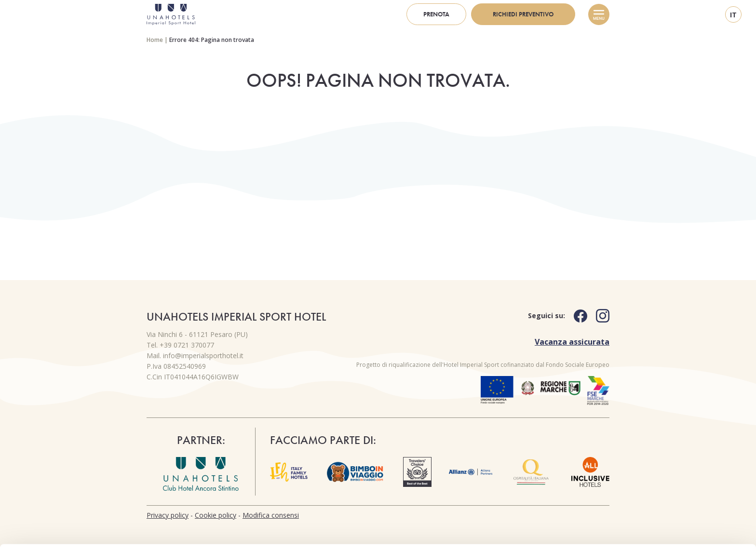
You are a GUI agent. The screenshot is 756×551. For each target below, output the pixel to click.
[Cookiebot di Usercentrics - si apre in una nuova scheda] (62, 532)
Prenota (436, 14)
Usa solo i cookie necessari (675, 501)
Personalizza (676, 469)
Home (155, 40)
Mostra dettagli (152, 532)
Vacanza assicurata (572, 342)
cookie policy (259, 505)
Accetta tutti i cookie (676, 438)
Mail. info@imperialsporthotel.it (195, 356)
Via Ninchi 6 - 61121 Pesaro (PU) (197, 334)
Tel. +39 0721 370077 (180, 345)
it (733, 15)
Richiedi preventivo (523, 14)
